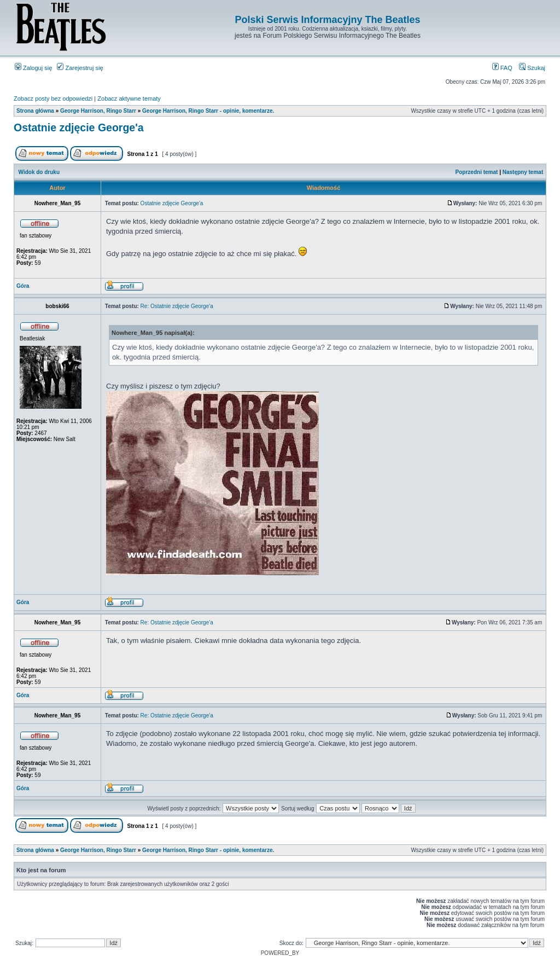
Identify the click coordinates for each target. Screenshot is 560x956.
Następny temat (523, 172)
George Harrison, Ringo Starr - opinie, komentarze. (208, 111)
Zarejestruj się (80, 68)
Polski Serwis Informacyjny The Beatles (327, 20)
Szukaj (532, 68)
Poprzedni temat (477, 172)
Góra (23, 286)
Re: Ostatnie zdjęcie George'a (177, 306)
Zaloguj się (33, 68)
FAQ (502, 68)
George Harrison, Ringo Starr (98, 111)
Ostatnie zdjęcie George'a (79, 128)
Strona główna (35, 111)
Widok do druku (39, 172)
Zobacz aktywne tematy (129, 99)
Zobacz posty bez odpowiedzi (53, 99)
